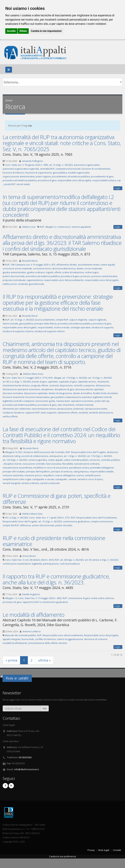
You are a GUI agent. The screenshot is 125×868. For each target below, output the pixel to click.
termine (63, 643)
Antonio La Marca (32, 631)
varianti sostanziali (50, 483)
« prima (11, 660)
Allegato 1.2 (11, 598)
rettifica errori (10, 284)
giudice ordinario (36, 272)
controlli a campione (84, 386)
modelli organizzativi (79, 173)
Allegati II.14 (11, 452)
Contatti (117, 850)
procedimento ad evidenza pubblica (71, 177)
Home (9, 100)
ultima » (44, 660)
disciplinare (47, 389)
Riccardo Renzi (30, 261)
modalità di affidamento (15, 643)
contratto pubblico (111, 460)
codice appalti (108, 265)
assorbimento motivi (89, 265)
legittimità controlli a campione (18, 401)
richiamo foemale (84, 405)
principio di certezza (62, 472)
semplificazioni (93, 475)
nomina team (63, 401)
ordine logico (92, 272)
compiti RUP (62, 320)
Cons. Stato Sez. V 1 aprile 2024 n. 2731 (50, 518)
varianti (73, 479)
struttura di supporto (103, 327)
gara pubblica (60, 173)
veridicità (83, 413)
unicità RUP (10, 184)
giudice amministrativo (14, 272)
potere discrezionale (14, 276)
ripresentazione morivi (44, 409)
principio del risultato (14, 472)
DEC (20, 452)
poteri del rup (102, 401)
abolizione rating (11, 456)
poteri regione (43, 177)
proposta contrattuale (14, 280)
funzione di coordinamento (96, 169)
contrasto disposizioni (61, 386)
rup (119, 180)
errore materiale (93, 269)
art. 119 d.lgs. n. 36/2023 (100, 456)
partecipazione (51, 564)
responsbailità (45, 327)
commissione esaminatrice (17, 564)
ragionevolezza (35, 280)
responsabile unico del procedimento (64, 280)
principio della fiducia (45, 324)
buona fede (28, 639)
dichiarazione (103, 386)
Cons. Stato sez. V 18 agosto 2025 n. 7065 (27, 165)
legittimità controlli (102, 397)
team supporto (49, 413)
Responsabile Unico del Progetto (88, 452)
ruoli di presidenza (70, 564)
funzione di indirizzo (13, 173)
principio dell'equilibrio (38, 472)
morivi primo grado (45, 401)
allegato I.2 (51, 227)
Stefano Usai (29, 227)
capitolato (53, 382)
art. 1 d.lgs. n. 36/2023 (75, 456)
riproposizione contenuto (70, 409)
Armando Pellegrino (32, 161)
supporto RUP (32, 413)
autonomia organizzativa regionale (21, 169)
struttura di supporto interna (50, 331)
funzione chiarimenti (13, 397)
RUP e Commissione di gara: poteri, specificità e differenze (57, 499)
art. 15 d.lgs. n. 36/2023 (61, 165)
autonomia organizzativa (87, 165)
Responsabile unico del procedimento (63, 635)
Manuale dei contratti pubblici (21, 635)
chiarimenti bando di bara (16, 386)
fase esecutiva (54, 464)
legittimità (37, 564)
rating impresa (81, 472)
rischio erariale (62, 327)
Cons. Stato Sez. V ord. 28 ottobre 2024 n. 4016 (29, 560)
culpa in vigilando (97, 320)
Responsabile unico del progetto (101, 635)
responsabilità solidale (102, 472)
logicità (50, 272)
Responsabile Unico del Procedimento (97, 518)
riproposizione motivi (96, 409)
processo (85, 276)
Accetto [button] (11, 31)
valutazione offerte (68, 413)
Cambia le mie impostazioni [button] (46, 31)
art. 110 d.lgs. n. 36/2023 (75, 378)
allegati (58, 378)
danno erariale (10, 324)
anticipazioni (56, 456)
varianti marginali (11, 483)
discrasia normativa (13, 393)
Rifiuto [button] (23, 31)
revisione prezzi (33, 475)
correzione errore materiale (17, 269)
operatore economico (82, 401)
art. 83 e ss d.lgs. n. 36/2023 (17, 382)
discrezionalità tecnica (64, 269)
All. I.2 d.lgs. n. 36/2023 (17, 518)
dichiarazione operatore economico (21, 389)
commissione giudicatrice (76, 522)
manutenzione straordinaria (17, 468)
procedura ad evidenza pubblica (20, 180)
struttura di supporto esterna (18, 331)
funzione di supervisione (39, 173)
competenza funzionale (68, 169)
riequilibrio (48, 475)
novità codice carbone (102, 598)
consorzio (95, 460)
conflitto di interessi (45, 639)
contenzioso (64, 227)
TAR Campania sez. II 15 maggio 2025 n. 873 (33, 265)
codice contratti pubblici (76, 460)
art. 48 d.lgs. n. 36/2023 (72, 560)
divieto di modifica (82, 393)
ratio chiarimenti (66, 405)
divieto (80, 269)
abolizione (112, 452)
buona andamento (45, 320)
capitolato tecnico (87, 382)
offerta (58, 272)
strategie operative (81, 327)
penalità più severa (79, 468)
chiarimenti (103, 382)
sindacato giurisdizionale (31, 284)
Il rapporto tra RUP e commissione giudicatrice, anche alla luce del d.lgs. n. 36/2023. (56, 579)
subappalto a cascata (43, 479)
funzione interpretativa (37, 397)
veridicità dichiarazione (101, 413)
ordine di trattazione (73, 272)
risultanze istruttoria (13, 413)
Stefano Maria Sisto (33, 374)
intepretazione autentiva (79, 397)
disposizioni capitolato (36, 393)
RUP (42, 227)
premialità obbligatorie (102, 468)
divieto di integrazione (60, 393)
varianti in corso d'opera (90, 479)
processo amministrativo (104, 276)
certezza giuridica (38, 460)
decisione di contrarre (96, 639)
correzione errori (42, 269)
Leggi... (118, 188)
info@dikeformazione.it (26, 769)
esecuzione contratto (34, 464)
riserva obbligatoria (65, 475)
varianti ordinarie (30, 483)
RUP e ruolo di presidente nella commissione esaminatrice (54, 541)
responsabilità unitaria (104, 180)
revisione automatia (13, 475)
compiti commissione (102, 522)
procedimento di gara (102, 177)
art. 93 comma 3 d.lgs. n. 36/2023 (102, 560)
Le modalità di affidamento (33, 615)
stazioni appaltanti (81, 227)
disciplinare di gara (64, 389)
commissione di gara (79, 598)
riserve (80, 475)
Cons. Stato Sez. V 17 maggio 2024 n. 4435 (40, 598)
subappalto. (62, 479)
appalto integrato (12, 639)
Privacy (91, 850)
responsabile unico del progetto (74, 180)
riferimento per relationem (17, 409)
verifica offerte (10, 416)
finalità (96, 393)
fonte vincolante (109, 393)
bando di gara (39, 382)
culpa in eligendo (78, 320)
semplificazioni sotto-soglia (17, 479)
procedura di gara (47, 180)
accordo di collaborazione (35, 456)
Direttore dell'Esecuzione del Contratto (44, 452)
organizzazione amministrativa (19, 177)
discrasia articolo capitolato (90, 389)
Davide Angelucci (31, 594)
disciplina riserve (13, 464)
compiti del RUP (11, 525)
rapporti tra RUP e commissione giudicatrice (45, 602)
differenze (26, 525)
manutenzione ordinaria (87, 464)
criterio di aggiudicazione (70, 639)
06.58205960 (25, 757)
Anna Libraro (29, 556)
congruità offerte (39, 386)
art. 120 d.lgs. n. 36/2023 (15, 460)
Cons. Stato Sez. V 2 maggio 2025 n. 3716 (26, 378)
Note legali (104, 850)
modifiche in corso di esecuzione (51, 468)
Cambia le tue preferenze (63, 856)
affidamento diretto (67, 265)
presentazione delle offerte (43, 643)
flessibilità (68, 464)
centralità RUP (47, 169)
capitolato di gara (68, 382)
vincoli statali (23, 184)
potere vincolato (64, 525)
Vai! (45, 708)
